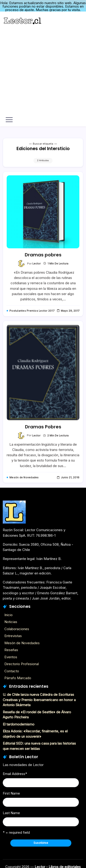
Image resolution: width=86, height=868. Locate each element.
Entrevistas (13, 634)
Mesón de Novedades (22, 641)
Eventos (11, 655)
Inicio (8, 613)
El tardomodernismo (19, 723)
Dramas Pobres (43, 431)
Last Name (11, 811)
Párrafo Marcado (18, 677)
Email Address (15, 772)
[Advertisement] (43, 70)
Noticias (11, 620)
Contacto (12, 669)
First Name (11, 792)
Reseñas (11, 648)
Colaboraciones (17, 627)
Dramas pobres (43, 258)
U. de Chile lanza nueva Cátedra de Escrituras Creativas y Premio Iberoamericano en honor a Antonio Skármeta (39, 698)
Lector (36, 267)
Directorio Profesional (22, 663)
